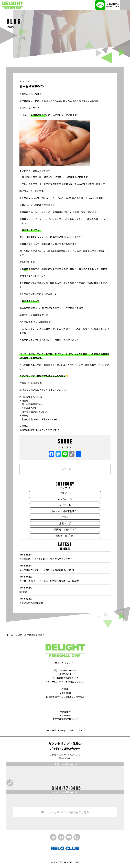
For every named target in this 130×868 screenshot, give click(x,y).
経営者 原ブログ (65, 536)
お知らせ (65, 493)
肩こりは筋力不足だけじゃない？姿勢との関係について (65, 568)
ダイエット (65, 505)
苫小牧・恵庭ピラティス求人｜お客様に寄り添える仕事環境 (65, 579)
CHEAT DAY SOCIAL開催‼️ (65, 601)
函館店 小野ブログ (65, 529)
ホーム (10, 635)
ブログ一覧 (65, 469)
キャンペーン (65, 499)
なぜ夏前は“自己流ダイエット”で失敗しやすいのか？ (65, 557)
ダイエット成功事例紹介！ (65, 511)
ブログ (37, 81)
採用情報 (65, 590)
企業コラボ (65, 523)
